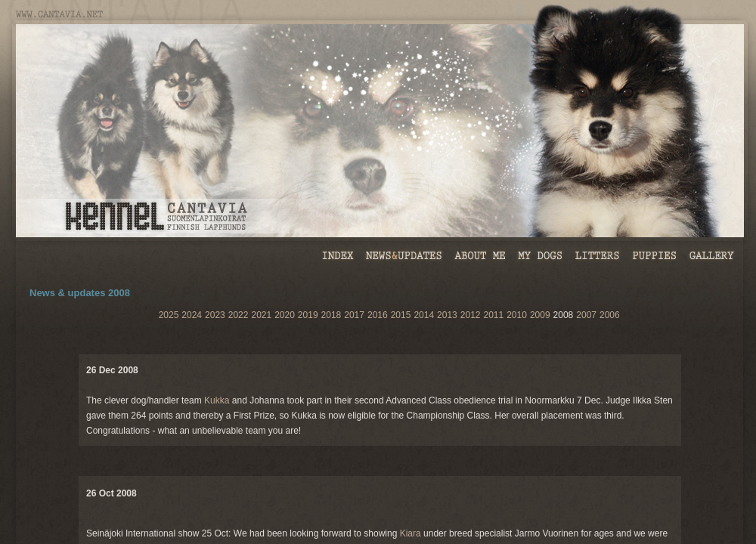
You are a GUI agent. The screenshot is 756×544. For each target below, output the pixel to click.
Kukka (217, 400)
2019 (308, 315)
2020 (285, 315)
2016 (378, 315)
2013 (447, 315)
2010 (517, 315)
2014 (424, 315)
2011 (493, 315)
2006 (610, 315)
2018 (332, 315)
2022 (239, 315)
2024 (192, 315)
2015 (401, 315)
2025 (169, 315)
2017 (354, 315)
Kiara (411, 533)
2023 (215, 315)
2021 (261, 315)
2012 (471, 315)
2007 (586, 315)
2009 (540, 315)
